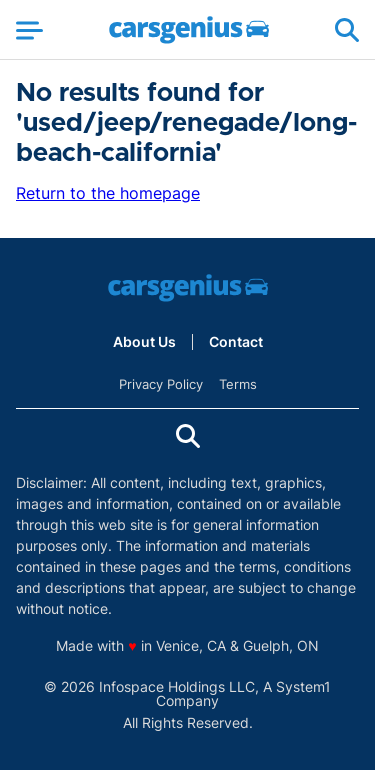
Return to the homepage (108, 193)
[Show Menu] (29, 30)
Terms (238, 384)
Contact (236, 342)
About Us (144, 342)
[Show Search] (347, 30)
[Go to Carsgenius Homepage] (189, 30)
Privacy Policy (161, 384)
